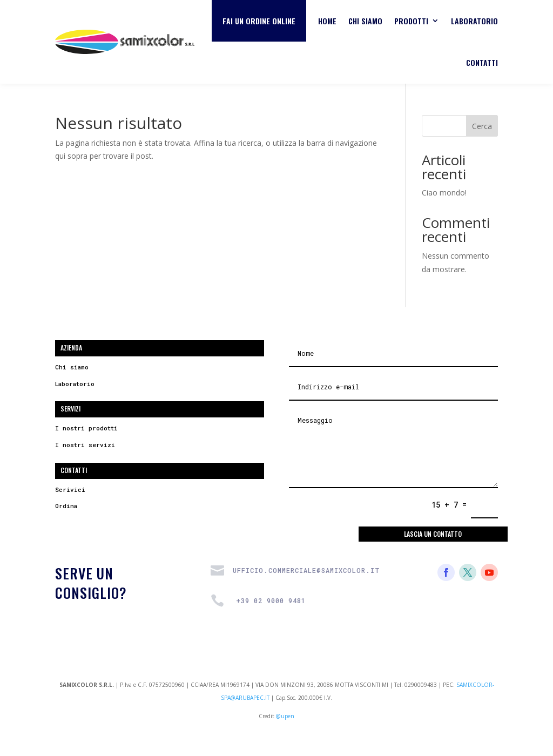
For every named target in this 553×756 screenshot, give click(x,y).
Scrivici (70, 490)
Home (327, 21)
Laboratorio (474, 21)
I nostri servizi (85, 445)
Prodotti (411, 21)
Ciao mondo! (444, 193)
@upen (285, 716)
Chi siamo (365, 21)
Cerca (482, 126)
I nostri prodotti (86, 428)
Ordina (66, 506)
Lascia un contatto (433, 534)
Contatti (482, 62)
